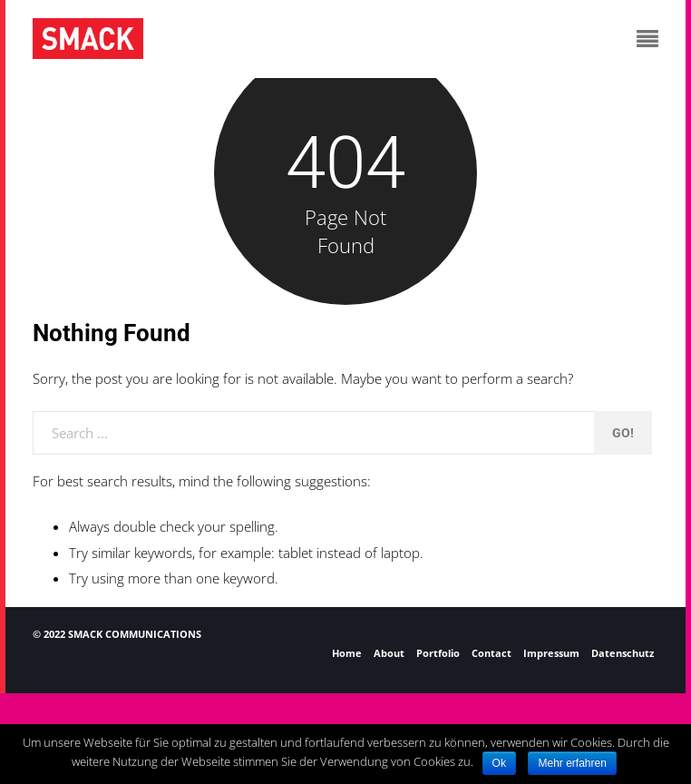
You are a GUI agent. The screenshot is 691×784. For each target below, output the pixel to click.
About (389, 653)
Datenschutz (623, 653)
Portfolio (438, 653)
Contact (491, 653)
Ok (499, 763)
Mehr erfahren (572, 763)
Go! (623, 433)
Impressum (551, 653)
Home (347, 653)
